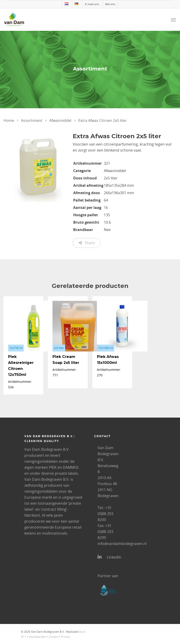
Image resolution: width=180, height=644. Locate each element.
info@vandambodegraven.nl (122, 544)
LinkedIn (108, 557)
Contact (54, 637)
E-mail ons (92, 4)
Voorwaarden (37, 637)
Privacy (66, 637)
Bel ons (110, 4)
